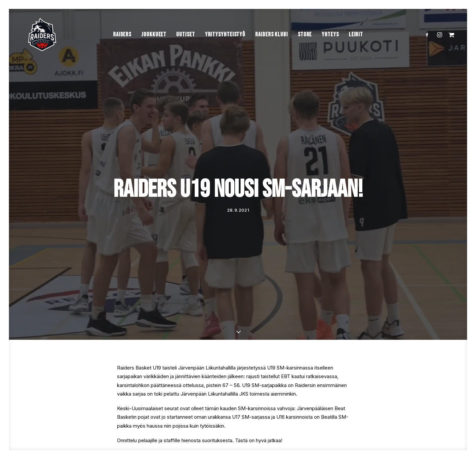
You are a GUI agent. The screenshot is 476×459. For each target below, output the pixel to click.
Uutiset (185, 42)
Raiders (122, 42)
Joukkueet (154, 42)
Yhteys (330, 42)
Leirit (356, 42)
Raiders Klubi (272, 42)
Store (305, 42)
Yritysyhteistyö (225, 42)
